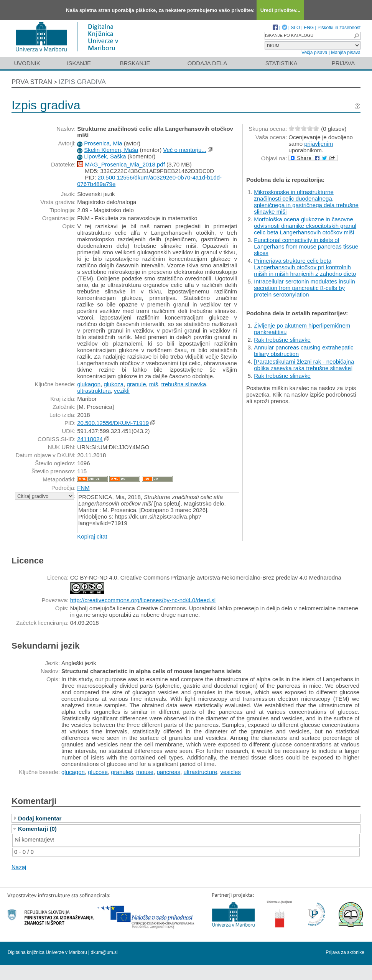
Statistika (281, 63)
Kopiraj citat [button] (92, 536)
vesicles (231, 772)
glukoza (114, 384)
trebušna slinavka (184, 384)
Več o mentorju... (185, 150)
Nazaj (19, 867)
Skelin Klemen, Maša (111, 150)
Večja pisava (314, 53)
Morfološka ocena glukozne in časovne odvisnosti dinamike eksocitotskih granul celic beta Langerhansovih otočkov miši (305, 226)
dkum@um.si (104, 952)
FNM (83, 488)
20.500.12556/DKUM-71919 (113, 423)
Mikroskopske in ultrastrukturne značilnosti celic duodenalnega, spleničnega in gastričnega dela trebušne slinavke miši (306, 202)
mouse (145, 772)
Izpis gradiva (82, 82)
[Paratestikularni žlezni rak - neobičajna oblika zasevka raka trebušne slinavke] (304, 365)
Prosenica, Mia (103, 143)
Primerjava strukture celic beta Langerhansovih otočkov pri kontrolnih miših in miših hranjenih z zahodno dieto (305, 267)
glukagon (89, 384)
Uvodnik (27, 63)
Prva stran (32, 82)
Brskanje (135, 63)
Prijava (343, 63)
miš (154, 384)
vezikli (122, 391)
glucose (98, 772)
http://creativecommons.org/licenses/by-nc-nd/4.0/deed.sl (143, 600)
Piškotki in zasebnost (339, 28)
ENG (309, 28)
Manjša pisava (346, 53)
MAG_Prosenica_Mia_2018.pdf (125, 164)
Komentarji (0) (37, 829)
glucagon (73, 772)
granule (136, 384)
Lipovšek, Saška (105, 156)
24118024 (90, 439)
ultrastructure (201, 772)
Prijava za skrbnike (345, 952)
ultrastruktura (94, 391)
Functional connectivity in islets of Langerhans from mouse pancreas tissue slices (306, 246)
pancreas (169, 772)
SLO (295, 28)
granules (122, 772)
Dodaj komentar (40, 818)
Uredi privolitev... (281, 10)
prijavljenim (319, 144)
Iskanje (79, 63)
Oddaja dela (207, 63)
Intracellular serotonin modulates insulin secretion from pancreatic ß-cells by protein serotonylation (304, 288)
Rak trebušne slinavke (282, 340)
